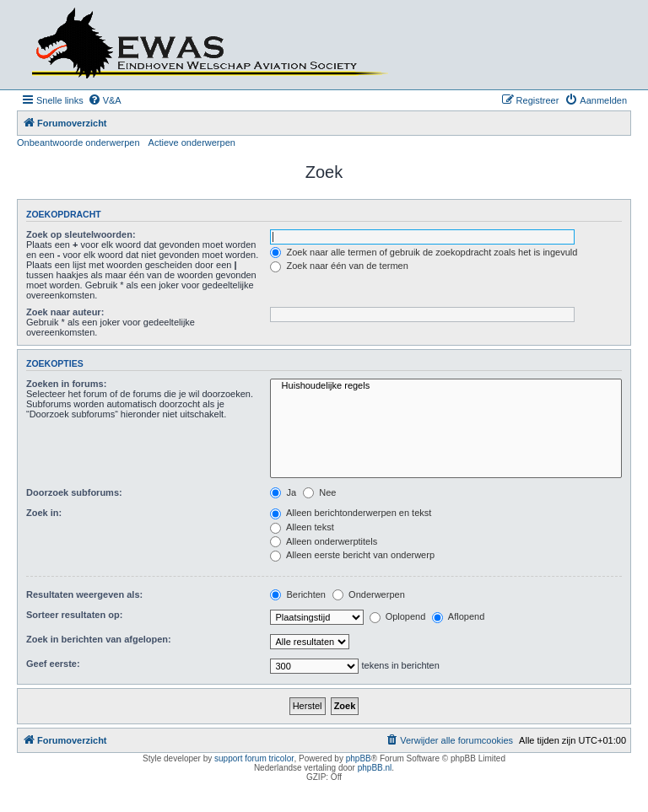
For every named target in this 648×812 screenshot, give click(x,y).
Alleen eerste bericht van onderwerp (352, 555)
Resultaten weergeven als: (84, 594)
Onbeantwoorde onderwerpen (78, 143)
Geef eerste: (53, 664)
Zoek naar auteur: (65, 312)
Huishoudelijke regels (446, 386)
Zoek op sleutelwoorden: (81, 234)
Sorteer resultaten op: (74, 615)
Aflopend (458, 616)
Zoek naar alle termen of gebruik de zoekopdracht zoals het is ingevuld (424, 252)
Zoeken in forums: (66, 384)
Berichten (298, 594)
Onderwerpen (369, 594)
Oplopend (398, 616)
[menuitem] (105, 100)
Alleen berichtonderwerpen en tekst (351, 513)
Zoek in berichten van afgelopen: (99, 639)
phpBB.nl (375, 768)
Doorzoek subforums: (74, 492)
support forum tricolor (254, 758)
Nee (319, 492)
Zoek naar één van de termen (339, 266)
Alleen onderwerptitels (324, 541)
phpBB (359, 758)
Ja (283, 492)
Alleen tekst (302, 527)
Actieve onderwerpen (192, 143)
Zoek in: (44, 513)
